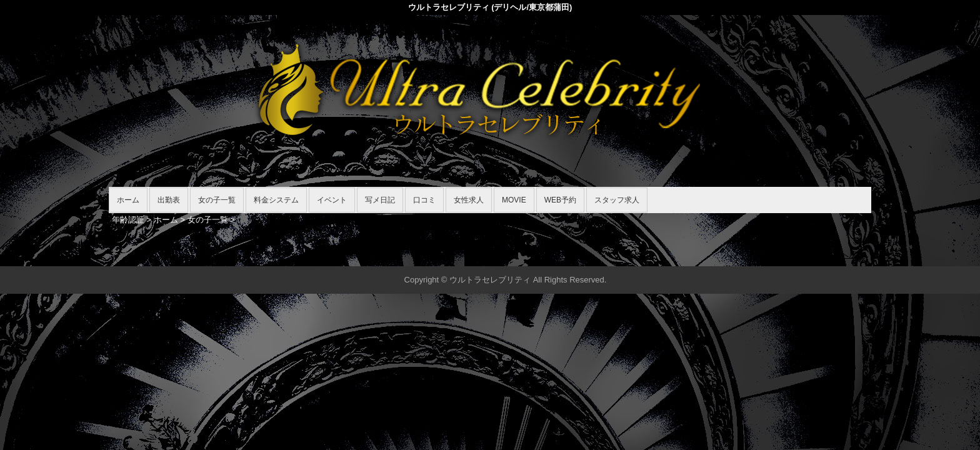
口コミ (424, 200)
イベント (332, 200)
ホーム (128, 200)
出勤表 (169, 200)
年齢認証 (128, 220)
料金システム (276, 200)
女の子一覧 (217, 200)
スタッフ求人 (617, 200)
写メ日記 (380, 200)
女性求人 (469, 200)
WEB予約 (560, 200)
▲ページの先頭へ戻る (824, 255)
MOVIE (514, 200)
